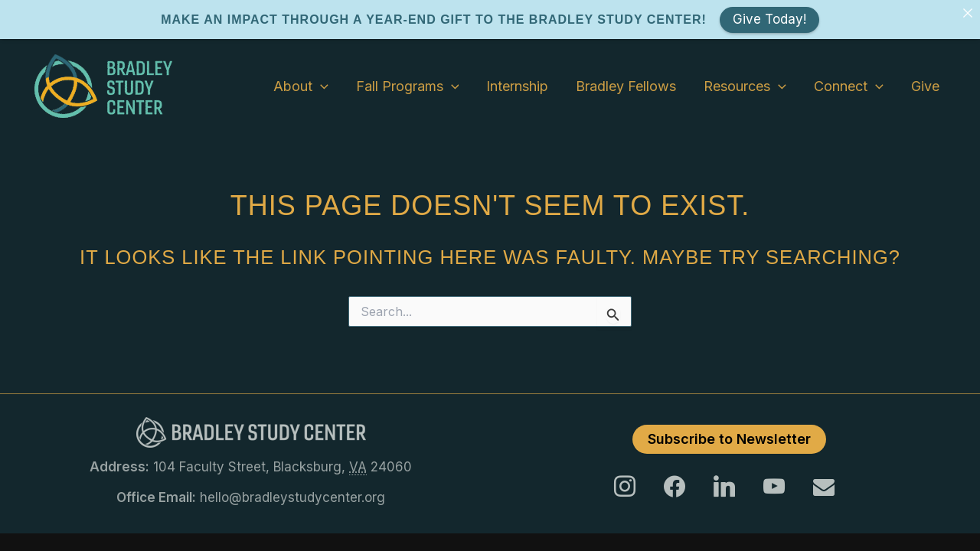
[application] (320, 73)
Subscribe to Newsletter (729, 425)
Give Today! (769, 19)
